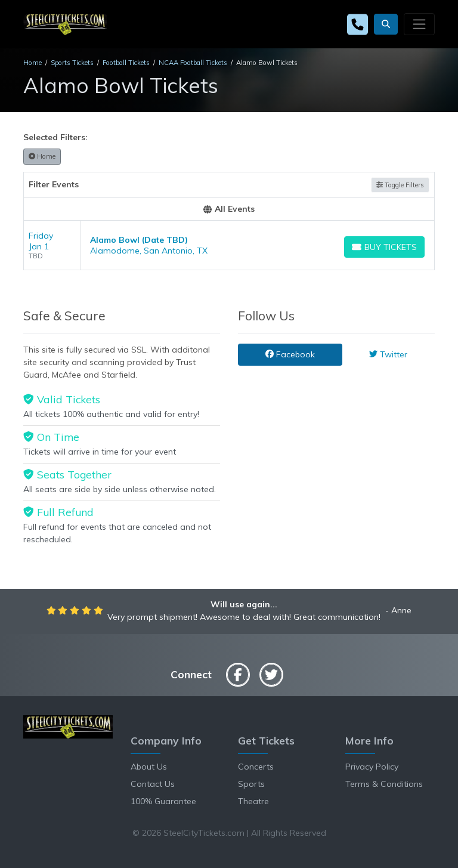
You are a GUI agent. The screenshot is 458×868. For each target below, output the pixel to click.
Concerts (256, 767)
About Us (149, 767)
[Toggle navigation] (419, 24)
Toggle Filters (400, 185)
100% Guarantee (163, 801)
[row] (229, 245)
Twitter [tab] (388, 354)
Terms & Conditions (384, 784)
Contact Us (153, 784)
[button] (386, 24)
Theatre (253, 801)
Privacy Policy (372, 767)
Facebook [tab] (290, 354)
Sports (251, 784)
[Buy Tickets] (384, 247)
